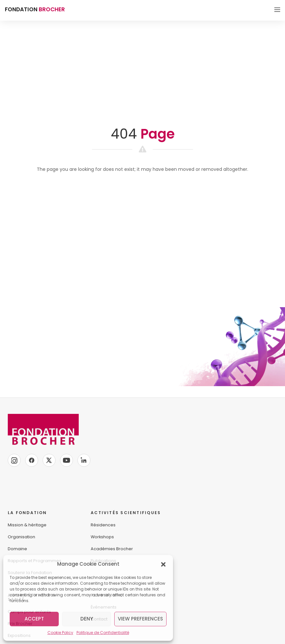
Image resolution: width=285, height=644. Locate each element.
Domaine (17, 549)
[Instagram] (14, 460)
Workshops (102, 537)
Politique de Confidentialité (103, 633)
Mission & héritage (27, 525)
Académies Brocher (112, 549)
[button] (163, 564)
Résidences (103, 525)
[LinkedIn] (84, 460)
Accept (34, 619)
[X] (49, 460)
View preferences (140, 619)
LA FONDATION (27, 513)
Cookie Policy (60, 633)
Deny (87, 619)
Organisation (21, 537)
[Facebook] (32, 460)
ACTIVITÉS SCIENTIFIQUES (126, 513)
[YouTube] (66, 460)
